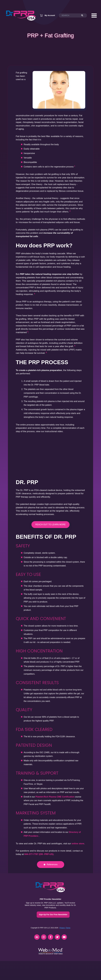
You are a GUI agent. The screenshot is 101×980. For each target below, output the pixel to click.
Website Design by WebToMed (51, 954)
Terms (68, 928)
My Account (50, 15)
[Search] (83, 16)
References (52, 864)
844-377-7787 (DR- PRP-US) (39, 854)
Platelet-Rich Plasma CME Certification (55, 797)
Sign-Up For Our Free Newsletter (53, 915)
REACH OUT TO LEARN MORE (50, 525)
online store (78, 844)
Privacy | (63, 928)
